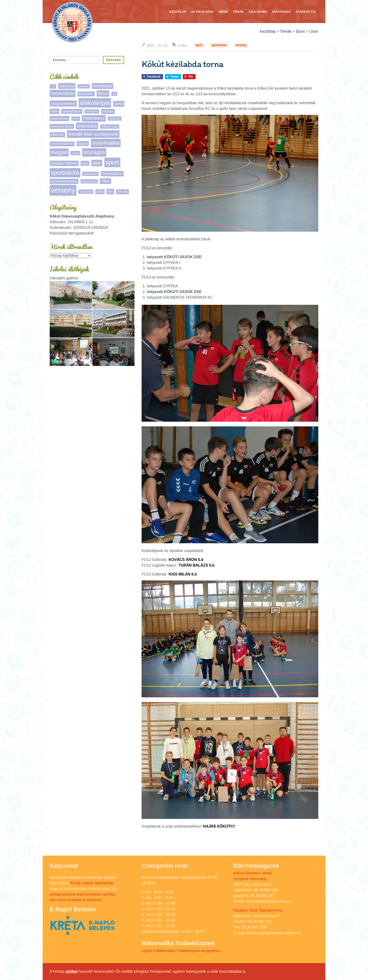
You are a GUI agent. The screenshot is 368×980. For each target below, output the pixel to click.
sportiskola (219, 45)
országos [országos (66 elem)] (94, 152)
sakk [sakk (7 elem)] (85, 163)
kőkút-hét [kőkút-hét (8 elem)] (57, 135)
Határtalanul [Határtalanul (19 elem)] (94, 118)
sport (199, 45)
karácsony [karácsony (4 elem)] (115, 119)
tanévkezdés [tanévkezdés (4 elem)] (90, 174)
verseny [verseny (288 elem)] (63, 190)
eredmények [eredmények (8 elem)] (59, 118)
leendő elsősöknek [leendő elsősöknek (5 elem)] (62, 144)
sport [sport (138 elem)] (112, 162)
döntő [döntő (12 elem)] (119, 104)
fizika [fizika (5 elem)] (76, 119)
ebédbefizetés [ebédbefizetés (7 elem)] (72, 111)
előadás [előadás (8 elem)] (108, 111)
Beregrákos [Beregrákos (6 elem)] (86, 94)
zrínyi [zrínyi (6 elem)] (100, 192)
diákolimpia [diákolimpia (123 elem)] (95, 103)
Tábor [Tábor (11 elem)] (105, 181)
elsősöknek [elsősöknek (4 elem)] (92, 111)
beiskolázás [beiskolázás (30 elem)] (63, 93)
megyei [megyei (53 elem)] (59, 152)
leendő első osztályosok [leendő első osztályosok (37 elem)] (93, 134)
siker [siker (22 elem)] (97, 163)
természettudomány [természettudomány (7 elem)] (64, 181)
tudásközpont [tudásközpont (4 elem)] (89, 181)
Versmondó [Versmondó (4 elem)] (86, 192)
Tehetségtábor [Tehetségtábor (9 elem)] (112, 174)
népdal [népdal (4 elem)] (75, 153)
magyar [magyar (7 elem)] (83, 144)
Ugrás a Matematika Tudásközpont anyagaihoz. (181, 951)
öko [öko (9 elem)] (110, 191)
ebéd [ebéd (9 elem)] (55, 111)
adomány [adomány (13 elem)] (67, 86)
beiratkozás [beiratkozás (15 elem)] (103, 86)
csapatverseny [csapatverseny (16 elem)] (63, 103)
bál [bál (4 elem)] (114, 94)
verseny (241, 45)
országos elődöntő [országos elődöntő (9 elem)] (64, 163)
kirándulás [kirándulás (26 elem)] (87, 126)
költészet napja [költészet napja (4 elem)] (110, 127)
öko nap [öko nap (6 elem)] (123, 192)
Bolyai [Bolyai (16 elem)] (103, 93)
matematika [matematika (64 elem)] (106, 143)
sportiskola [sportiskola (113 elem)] (65, 173)
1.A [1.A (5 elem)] (53, 86)
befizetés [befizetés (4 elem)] (84, 86)
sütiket (72, 971)
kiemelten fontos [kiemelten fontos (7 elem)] (62, 126)
